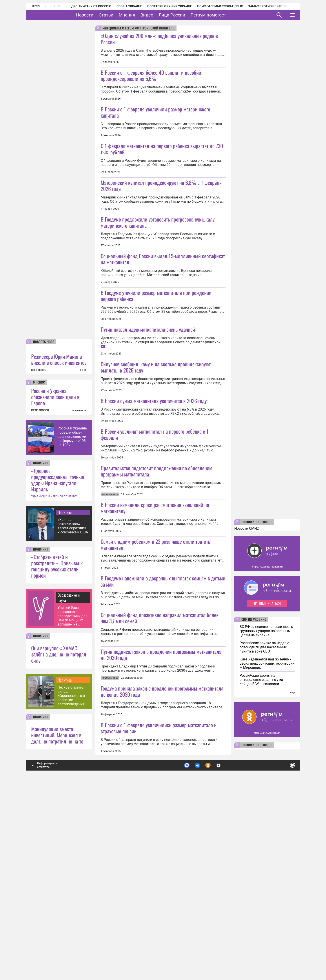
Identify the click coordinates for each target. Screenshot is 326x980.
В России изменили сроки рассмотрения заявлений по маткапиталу (155, 631)
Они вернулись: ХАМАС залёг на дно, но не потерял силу (59, 839)
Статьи (120, 15)
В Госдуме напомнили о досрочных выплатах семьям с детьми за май (163, 735)
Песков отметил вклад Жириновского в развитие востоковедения (71, 880)
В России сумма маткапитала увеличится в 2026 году (154, 493)
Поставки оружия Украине (170, 6)
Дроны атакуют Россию (91, 6)
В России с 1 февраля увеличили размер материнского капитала (155, 112)
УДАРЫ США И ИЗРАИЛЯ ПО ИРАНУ (54, 681)
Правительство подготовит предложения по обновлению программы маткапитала (157, 594)
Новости (98, 15)
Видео (160, 15)
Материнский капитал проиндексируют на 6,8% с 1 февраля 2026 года (161, 216)
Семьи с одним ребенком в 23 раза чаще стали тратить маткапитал (155, 667)
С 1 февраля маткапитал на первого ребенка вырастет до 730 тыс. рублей (162, 180)
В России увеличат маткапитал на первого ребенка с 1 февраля (155, 527)
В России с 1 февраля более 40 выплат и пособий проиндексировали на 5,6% (151, 75)
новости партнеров (257, 707)
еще (293, 877)
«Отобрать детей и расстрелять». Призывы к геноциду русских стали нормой (57, 751)
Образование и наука (69, 782)
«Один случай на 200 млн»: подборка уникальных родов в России (159, 39)
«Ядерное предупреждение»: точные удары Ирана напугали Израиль (58, 664)
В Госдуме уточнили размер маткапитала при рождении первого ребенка (156, 357)
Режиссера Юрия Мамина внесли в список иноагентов (59, 544)
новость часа (44, 526)
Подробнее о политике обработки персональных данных (227, 948)
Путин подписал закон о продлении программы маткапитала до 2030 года (161, 808)
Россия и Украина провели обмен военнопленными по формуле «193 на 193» (72, 621)
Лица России (186, 15)
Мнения (141, 15)
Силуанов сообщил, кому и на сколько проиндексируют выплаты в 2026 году (156, 459)
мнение (39, 567)
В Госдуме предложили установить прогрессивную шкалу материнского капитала (158, 253)
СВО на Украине (129, 6)
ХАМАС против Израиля (267, 6)
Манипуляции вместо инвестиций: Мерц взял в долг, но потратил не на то (57, 920)
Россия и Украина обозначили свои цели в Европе (55, 581)
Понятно (283, 948)
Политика (65, 697)
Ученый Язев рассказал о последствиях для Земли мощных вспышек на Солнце (73, 801)
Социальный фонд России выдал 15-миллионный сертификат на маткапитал (163, 320)
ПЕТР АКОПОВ (40, 595)
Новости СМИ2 (247, 713)
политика (41, 648)
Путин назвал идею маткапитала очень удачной (148, 391)
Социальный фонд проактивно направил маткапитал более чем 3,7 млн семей (160, 772)
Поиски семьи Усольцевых (220, 6)
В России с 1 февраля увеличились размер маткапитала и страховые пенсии (159, 913)
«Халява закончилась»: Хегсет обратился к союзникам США (73, 711)
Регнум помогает (222, 15)
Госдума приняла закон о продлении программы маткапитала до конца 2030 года (162, 876)
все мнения (79, 595)
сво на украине (254, 804)
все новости (39, 555)
